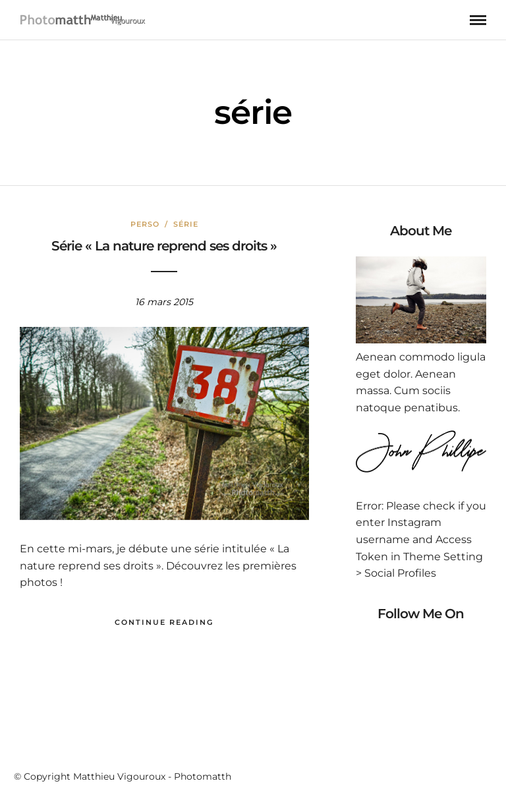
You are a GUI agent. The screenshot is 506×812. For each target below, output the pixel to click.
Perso (145, 224)
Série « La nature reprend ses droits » (164, 246)
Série (186, 224)
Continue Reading (164, 622)
